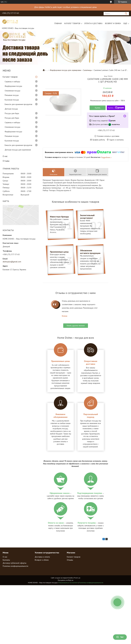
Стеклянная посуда (12, 91)
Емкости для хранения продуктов (18, 104)
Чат (120, 637)
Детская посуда (11, 109)
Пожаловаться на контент (68, 583)
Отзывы (6, 161)
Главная (58, 23)
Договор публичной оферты (15, 563)
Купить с (116, 108)
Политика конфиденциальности (15, 566)
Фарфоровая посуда (13, 86)
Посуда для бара (12, 113)
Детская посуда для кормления (18, 150)
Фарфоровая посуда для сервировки (66, 70)
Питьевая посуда (12, 95)
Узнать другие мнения (76, 326)
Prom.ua (77, 578)
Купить (98, 108)
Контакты (6, 560)
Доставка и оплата (42, 557)
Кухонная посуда (12, 100)
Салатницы (87, 70)
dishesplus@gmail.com (12, 262)
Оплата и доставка (93, 23)
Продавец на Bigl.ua (65, 580)
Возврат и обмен (113, 23)
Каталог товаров (72, 23)
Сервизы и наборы (12, 82)
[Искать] (126, 14)
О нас (5, 156)
